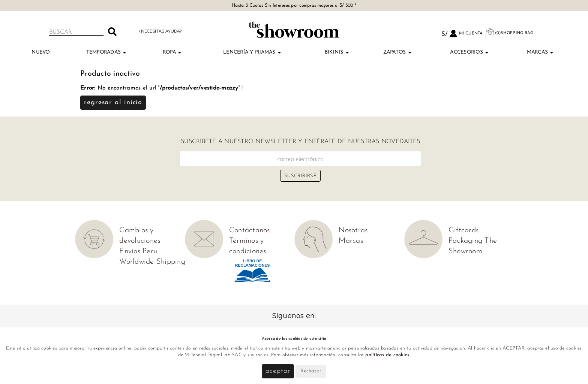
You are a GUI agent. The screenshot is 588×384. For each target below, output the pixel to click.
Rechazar (311, 371)
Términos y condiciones (248, 246)
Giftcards (463, 230)
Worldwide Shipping (152, 262)
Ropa (172, 52)
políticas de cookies (387, 355)
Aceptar (278, 371)
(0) (509, 33)
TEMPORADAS (106, 52)
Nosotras (353, 230)
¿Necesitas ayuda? (160, 31)
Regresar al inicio (113, 102)
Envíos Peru (138, 251)
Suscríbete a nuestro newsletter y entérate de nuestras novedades (300, 142)
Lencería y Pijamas (252, 52)
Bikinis (337, 52)
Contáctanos (250, 230)
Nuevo (40, 52)
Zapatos (397, 52)
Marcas (540, 52)
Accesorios (469, 52)
